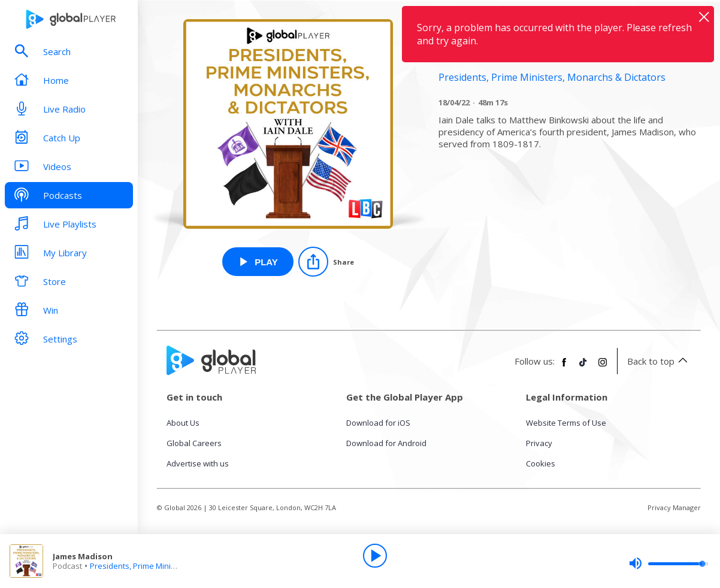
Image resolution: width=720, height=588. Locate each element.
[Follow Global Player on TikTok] (583, 367)
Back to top (659, 361)
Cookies (541, 463)
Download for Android (386, 443)
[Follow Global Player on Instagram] (603, 367)
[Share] (326, 262)
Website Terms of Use (566, 423)
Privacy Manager (674, 507)
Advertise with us (198, 463)
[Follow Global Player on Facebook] (564, 367)
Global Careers (194, 443)
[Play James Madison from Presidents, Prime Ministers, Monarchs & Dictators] (258, 262)
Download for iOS (378, 423)
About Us (183, 423)
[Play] (375, 556)
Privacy (539, 443)
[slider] (668, 563)
